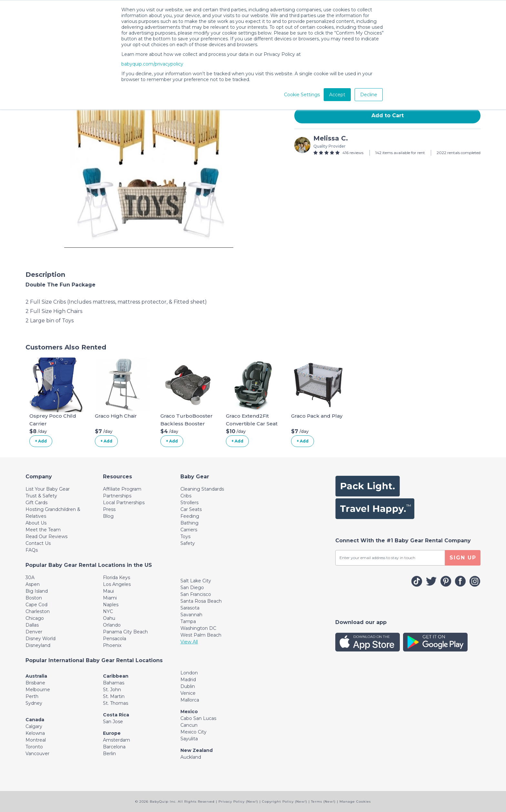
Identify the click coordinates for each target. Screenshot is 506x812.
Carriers (189, 530)
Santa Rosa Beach (201, 601)
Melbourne (38, 690)
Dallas (32, 625)
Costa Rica (116, 715)
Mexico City (193, 732)
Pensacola (115, 639)
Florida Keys (116, 578)
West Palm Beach (201, 635)
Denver (34, 632)
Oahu (109, 618)
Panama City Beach (125, 632)
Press (109, 509)
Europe (112, 733)
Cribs (186, 496)
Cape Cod (36, 605)
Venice (188, 693)
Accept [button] (337, 95)
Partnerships (117, 496)
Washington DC (198, 628)
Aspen (33, 584)
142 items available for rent (400, 153)
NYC (108, 611)
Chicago (35, 618)
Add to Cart (388, 115)
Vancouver (37, 754)
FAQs (32, 550)
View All (189, 642)
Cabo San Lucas (198, 718)
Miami (110, 598)
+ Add (41, 441)
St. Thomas (116, 703)
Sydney (34, 703)
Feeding (190, 516)
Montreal (36, 740)
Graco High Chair (116, 416)
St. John (112, 690)
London (189, 673)
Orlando (112, 625)
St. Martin (114, 696)
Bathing (189, 523)
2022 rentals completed (459, 153)
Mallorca (190, 700)
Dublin (188, 686)
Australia (36, 676)
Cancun (189, 725)
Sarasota (190, 608)
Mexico (189, 712)
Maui (108, 591)
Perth (32, 696)
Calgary (34, 726)
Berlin (109, 754)
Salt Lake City (196, 581)
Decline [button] (369, 95)
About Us (36, 523)
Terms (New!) (323, 802)
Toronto (34, 747)
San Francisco (196, 594)
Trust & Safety (41, 496)
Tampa (188, 621)
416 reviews (353, 153)
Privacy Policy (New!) (238, 802)
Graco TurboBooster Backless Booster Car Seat (187, 424)
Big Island (37, 591)
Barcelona (114, 747)
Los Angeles (117, 584)
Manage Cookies (355, 802)
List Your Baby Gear (48, 489)
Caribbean (116, 676)
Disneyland (38, 645)
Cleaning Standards (202, 489)
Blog (108, 516)
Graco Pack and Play (317, 416)
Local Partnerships (124, 503)
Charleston (38, 611)
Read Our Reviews (46, 536)
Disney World (40, 639)
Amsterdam (116, 740)
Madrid (188, 680)
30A (30, 578)
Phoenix (112, 645)
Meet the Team (43, 530)
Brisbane (35, 683)
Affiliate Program (122, 489)
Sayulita (189, 739)
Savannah (191, 615)
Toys (185, 536)
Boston (34, 598)
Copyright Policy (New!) (285, 802)
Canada (35, 720)
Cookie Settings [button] (302, 95)
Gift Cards (36, 503)
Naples (111, 605)
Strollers (189, 503)
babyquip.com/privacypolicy (152, 64)
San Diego (192, 588)
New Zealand (197, 750)
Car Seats (191, 509)
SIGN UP (463, 558)
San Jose (113, 722)
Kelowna (35, 733)
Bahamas (114, 683)
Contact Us (38, 543)
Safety (188, 543)
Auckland (191, 757)
